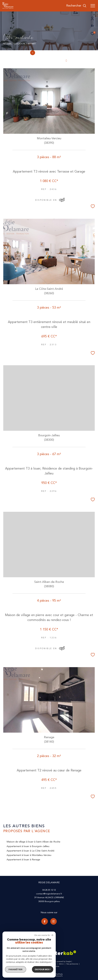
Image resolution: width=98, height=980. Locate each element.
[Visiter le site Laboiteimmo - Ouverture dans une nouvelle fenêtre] (49, 973)
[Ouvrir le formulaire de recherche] (76, 6)
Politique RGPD (45, 966)
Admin (61, 964)
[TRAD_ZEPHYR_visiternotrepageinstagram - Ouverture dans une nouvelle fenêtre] (54, 921)
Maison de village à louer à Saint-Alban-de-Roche (33, 842)
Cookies (56, 967)
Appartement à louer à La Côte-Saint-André (30, 851)
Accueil (8, 44)
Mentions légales (50, 964)
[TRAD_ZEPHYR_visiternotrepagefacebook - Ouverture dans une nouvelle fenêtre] (45, 921)
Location (20, 44)
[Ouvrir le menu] (93, 6)
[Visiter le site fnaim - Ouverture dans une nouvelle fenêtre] (43, 954)
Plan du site (37, 964)
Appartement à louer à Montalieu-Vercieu (29, 855)
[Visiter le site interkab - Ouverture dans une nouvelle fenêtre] (63, 953)
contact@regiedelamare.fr (49, 894)
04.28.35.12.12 (49, 890)
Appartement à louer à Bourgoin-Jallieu (28, 846)
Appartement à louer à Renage (23, 860)
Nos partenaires (72, 964)
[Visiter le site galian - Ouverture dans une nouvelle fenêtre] (27, 954)
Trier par (34, 60)
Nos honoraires (24, 964)
